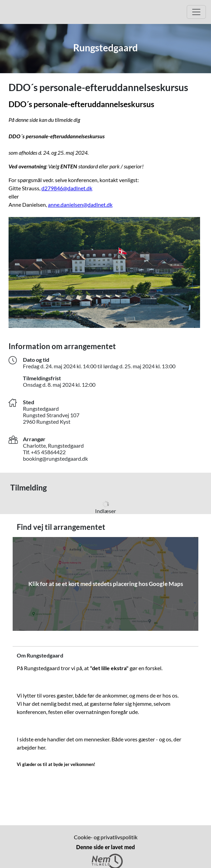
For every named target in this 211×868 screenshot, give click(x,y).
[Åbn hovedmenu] (196, 12)
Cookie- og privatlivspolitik (106, 837)
